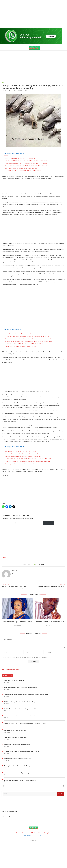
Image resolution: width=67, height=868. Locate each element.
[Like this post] (36, 564)
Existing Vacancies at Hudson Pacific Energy (17, 766)
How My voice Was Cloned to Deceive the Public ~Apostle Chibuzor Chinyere (27, 161)
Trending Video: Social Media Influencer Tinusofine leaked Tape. (23, 456)
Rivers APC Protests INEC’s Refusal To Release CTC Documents (23, 171)
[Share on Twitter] (39, 564)
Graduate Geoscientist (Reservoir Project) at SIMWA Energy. (22, 752)
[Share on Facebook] (38, 564)
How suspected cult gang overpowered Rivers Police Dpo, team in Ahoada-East (27, 461)
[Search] (30, 794)
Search (61, 794)
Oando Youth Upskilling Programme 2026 (16, 738)
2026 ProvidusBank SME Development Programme (19, 773)
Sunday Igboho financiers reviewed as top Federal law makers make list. (25, 464)
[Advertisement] (33, 14)
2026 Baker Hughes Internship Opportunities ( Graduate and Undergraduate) (27, 695)
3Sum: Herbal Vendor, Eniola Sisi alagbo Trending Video (20, 688)
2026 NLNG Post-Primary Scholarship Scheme (17, 759)
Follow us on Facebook (8, 817)
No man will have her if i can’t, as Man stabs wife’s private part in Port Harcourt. (27, 336)
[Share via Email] (43, 564)
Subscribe (49, 523)
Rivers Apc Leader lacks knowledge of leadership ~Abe (21, 346)
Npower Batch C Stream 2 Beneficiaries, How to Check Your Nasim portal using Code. (29, 339)
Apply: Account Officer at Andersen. (14, 680)
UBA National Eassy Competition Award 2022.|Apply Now (21, 168)
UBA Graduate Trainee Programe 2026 (15, 730)
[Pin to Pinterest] (41, 564)
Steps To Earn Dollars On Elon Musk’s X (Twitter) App (20, 158)
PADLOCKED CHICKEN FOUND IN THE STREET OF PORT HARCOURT (24, 344)
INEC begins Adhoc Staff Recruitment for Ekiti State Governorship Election (26, 723)
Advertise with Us (36, 833)
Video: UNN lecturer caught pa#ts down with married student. (23, 454)
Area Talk (9, 91)
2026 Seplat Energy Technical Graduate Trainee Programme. (22, 702)
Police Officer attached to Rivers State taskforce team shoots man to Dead (26, 163)
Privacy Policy (48, 833)
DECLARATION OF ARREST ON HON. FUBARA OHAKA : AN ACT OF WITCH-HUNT (28, 459)
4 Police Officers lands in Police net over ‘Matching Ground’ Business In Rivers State (29, 341)
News (4, 557)
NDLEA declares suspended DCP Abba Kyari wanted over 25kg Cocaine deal (27, 166)
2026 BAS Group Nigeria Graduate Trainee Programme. (20, 780)
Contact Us (25, 833)
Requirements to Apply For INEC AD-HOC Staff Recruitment (21, 716)
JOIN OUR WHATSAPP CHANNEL (12, 670)
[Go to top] (33, 841)
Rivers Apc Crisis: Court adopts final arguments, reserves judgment (24, 334)
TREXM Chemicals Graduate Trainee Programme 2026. (20, 709)
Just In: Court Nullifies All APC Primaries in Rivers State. (21, 451)
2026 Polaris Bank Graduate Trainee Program (17, 745)
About (17, 833)
